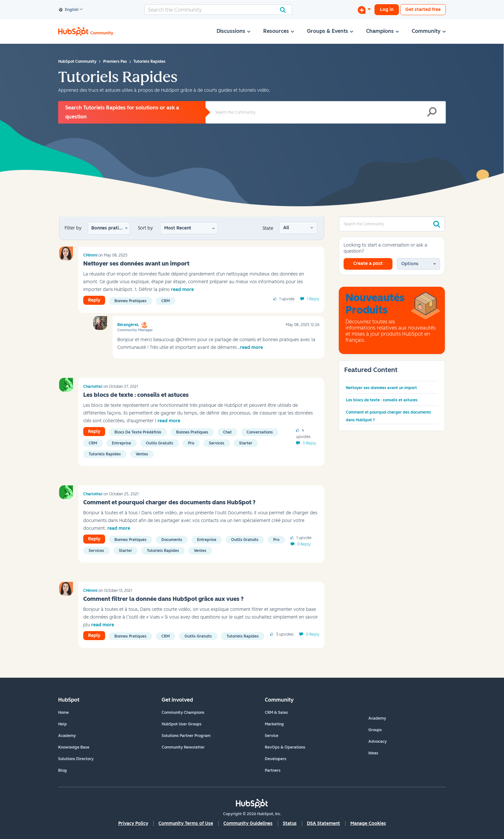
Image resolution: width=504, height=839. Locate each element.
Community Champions (183, 713)
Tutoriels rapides (105, 454)
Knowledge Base (74, 747)
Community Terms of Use (186, 823)
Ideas (373, 753)
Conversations (260, 432)
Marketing (274, 724)
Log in (387, 9)
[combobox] (218, 10)
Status (290, 823)
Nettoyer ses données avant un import (136, 264)
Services (217, 443)
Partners (273, 770)
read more (182, 289)
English (69, 10)
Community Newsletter (183, 747)
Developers (276, 759)
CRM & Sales (276, 713)
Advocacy (378, 741)
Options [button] (410, 264)
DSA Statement (324, 823)
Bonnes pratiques (110, 228)
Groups (375, 730)
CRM (166, 301)
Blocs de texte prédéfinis (138, 432)
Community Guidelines (248, 823)
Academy (67, 736)
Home (63, 713)
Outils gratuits (160, 443)
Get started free (423, 9)
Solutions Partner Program (186, 736)
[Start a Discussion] (364, 10)
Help (63, 724)
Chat (227, 432)
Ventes (142, 454)
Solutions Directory (76, 759)
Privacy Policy (133, 823)
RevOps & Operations (285, 747)
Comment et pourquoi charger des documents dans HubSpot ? (169, 502)
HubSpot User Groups (182, 724)
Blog (63, 770)
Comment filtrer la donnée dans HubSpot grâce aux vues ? (163, 599)
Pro (191, 443)
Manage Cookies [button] (368, 823)
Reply (94, 300)
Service (272, 736)
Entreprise (122, 443)
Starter (246, 443)
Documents (172, 540)
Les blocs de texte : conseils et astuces (136, 395)
